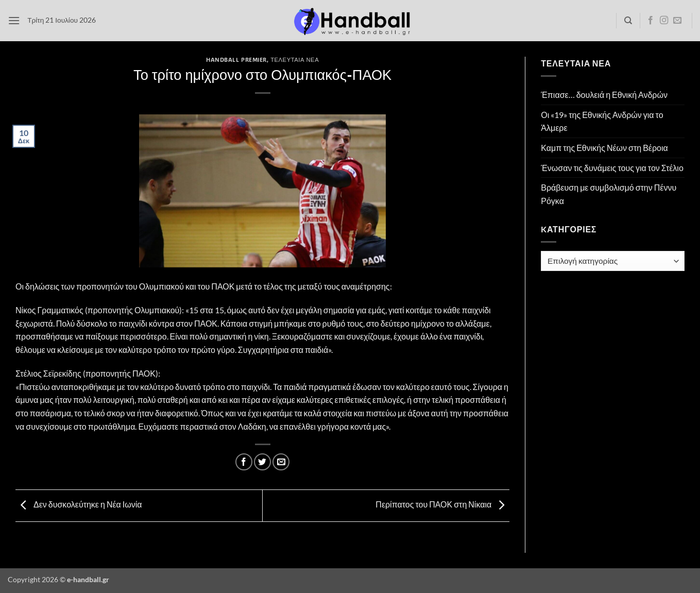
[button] (14, 20)
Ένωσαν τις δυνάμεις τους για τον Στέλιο (612, 168)
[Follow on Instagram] (664, 21)
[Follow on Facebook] (651, 21)
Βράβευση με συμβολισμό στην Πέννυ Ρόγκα (609, 194)
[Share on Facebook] (244, 462)
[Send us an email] (677, 21)
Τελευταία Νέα (295, 60)
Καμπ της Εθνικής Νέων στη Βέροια (604, 148)
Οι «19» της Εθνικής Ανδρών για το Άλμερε (602, 121)
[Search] (628, 21)
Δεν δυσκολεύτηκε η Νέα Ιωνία (79, 505)
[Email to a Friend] (281, 462)
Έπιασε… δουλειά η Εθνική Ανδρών (604, 95)
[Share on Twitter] (262, 462)
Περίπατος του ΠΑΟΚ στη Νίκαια (442, 505)
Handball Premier (236, 60)
